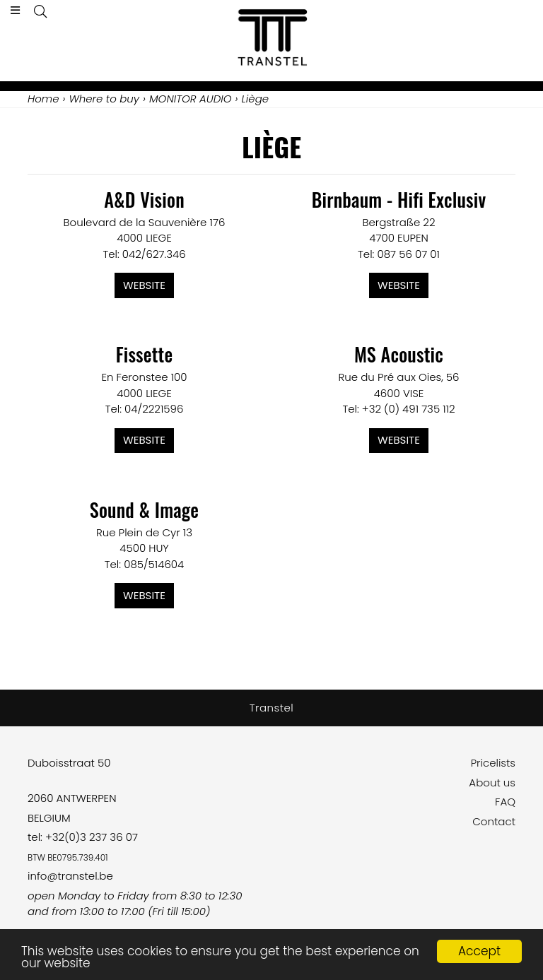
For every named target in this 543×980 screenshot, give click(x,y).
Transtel (272, 708)
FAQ (505, 802)
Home (43, 99)
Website (144, 285)
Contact (494, 821)
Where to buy (104, 99)
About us (492, 783)
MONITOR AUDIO (191, 99)
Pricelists (493, 763)
